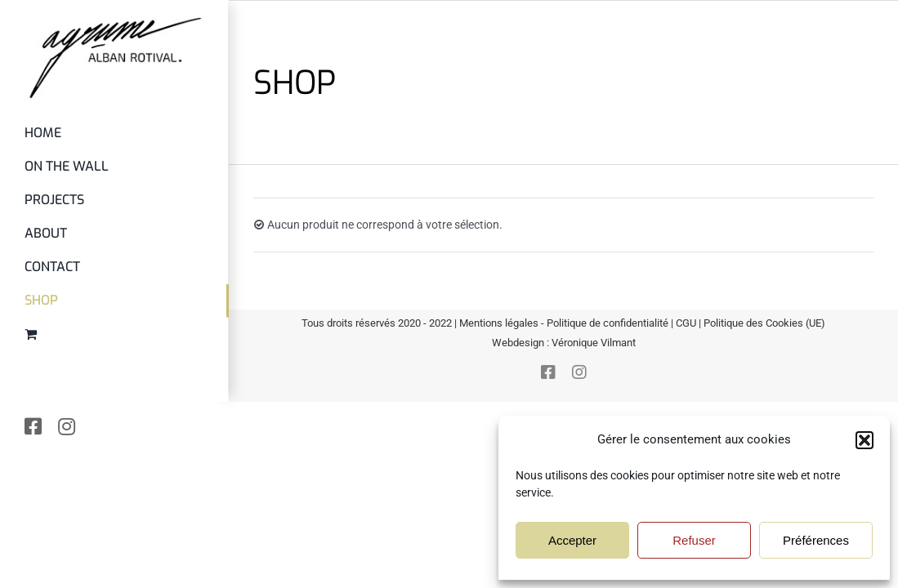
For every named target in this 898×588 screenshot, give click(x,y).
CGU (686, 323)
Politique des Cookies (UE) (764, 323)
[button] (864, 440)
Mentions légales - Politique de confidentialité (564, 323)
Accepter (572, 540)
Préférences (816, 540)
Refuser (694, 540)
